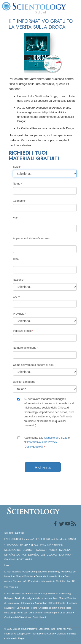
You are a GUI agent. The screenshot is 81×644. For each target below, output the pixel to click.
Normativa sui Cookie (43, 634)
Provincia (19, 314)
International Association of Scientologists (43, 603)
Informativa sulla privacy (17, 634)
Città (16, 259)
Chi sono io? (19, 581)
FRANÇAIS (12, 545)
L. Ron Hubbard (13, 572)
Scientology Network (46, 593)
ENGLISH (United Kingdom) (51, 539)
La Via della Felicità (27, 608)
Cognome (19, 201)
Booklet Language (24, 382)
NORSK (53, 550)
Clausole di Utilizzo (56, 438)
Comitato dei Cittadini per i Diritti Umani (25, 617)
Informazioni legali (15, 638)
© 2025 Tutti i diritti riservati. (38, 629)
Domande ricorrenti (46, 576)
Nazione (18, 280)
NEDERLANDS (12, 550)
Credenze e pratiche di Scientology (42, 572)
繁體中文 (58, 545)
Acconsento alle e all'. (47, 442)
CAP (16, 297)
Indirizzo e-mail (22, 331)
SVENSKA (65, 550)
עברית (24, 544)
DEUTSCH (28, 550)
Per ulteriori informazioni (41, 581)
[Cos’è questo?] (33, 447)
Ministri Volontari (25, 576)
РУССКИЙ (46, 545)
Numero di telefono (25, 348)
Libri (60, 576)
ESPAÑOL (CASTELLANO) (43, 555)
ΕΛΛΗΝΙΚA (65, 555)
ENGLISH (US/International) (19, 539)
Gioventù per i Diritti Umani (58, 613)
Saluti (16, 167)
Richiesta (43, 467)
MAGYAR (41, 550)
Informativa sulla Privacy (42, 442)
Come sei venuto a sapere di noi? (34, 365)
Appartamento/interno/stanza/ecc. (32, 238)
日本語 (34, 545)
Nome (17, 184)
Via (15, 218)
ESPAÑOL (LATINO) (15, 555)
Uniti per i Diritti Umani (30, 613)
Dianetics (28, 593)
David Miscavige (24, 598)
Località (71, 581)
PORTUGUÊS (25, 559)
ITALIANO (10, 559)
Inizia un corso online (46, 598)
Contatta (60, 581)
